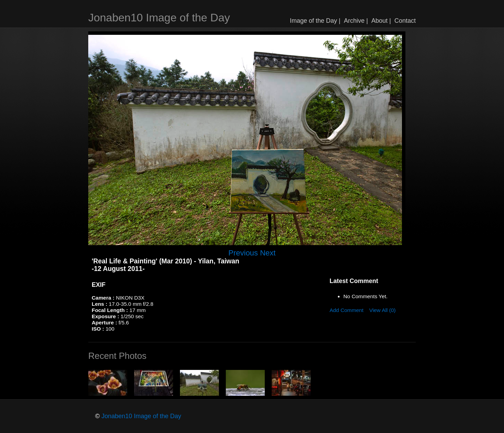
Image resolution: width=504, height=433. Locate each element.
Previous (243, 253)
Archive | (356, 21)
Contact (405, 21)
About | (381, 21)
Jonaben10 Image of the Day (159, 18)
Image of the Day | (315, 21)
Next (268, 253)
